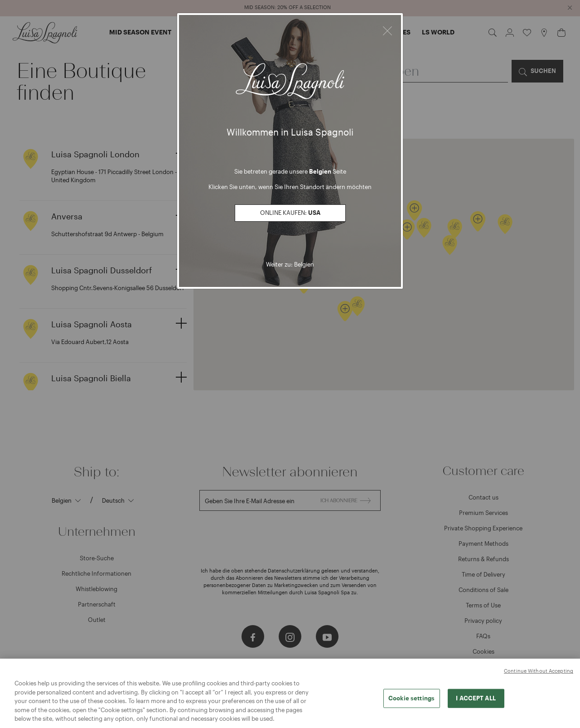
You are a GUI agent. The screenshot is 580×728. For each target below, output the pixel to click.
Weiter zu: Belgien (290, 264)
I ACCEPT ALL (476, 702)
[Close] (387, 29)
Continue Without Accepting (539, 675)
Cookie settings (411, 702)
